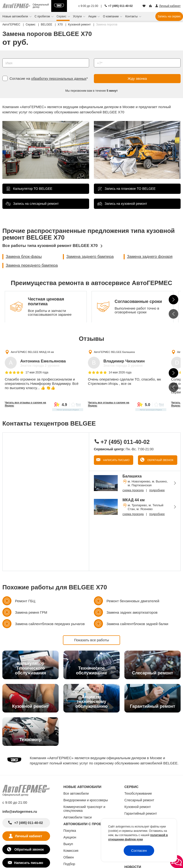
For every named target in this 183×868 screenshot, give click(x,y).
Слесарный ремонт (139, 800)
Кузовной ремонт (138, 807)
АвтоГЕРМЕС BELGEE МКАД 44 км (32, 352)
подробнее (157, 490)
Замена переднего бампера (32, 265)
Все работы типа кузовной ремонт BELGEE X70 (50, 246)
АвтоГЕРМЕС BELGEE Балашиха (114, 352)
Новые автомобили (16, 16)
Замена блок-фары (24, 257)
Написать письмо (116, 460)
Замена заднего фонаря (150, 257)
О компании (111, 16)
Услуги (78, 16)
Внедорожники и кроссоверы (86, 800)
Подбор (69, 864)
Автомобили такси (78, 817)
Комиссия (71, 851)
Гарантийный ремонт (141, 813)
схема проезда (133, 490)
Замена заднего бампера (90, 257)
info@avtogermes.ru (20, 811)
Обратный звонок (160, 460)
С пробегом (43, 16)
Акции (93, 16)
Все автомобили (76, 793)
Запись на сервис (169, 16)
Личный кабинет (29, 836)
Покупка (70, 831)
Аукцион (70, 837)
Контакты (132, 16)
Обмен (69, 857)
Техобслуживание (138, 793)
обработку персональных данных (59, 78)
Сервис (62, 16)
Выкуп (68, 844)
